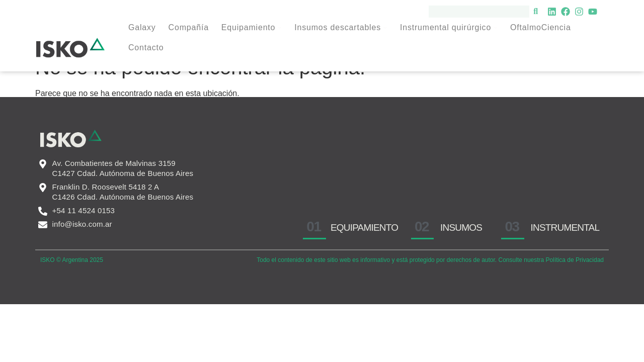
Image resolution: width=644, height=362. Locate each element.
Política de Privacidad (575, 280)
